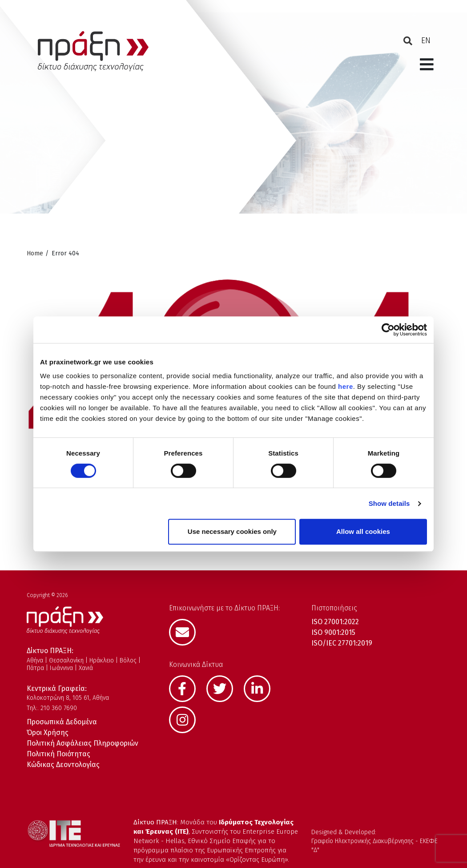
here (346, 386)
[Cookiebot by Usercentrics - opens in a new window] (388, 330)
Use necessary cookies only (232, 531)
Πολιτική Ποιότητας (58, 754)
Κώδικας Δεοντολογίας (63, 765)
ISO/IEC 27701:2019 (342, 643)
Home (35, 253)
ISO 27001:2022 (335, 622)
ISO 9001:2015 (333, 632)
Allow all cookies (363, 531)
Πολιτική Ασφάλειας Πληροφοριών (83, 743)
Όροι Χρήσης (48, 733)
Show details (389, 503)
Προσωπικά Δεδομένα (62, 722)
